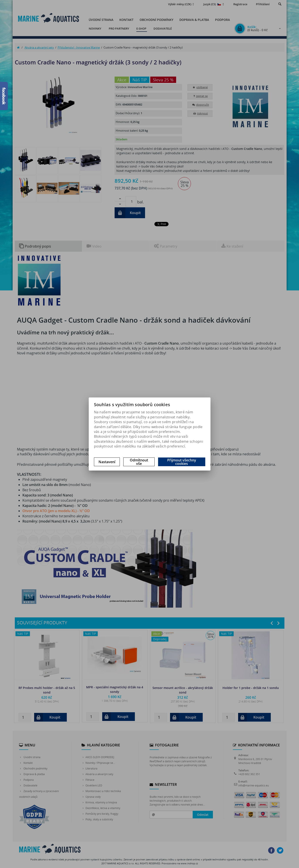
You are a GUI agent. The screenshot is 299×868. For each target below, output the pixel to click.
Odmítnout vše (139, 462)
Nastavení (107, 462)
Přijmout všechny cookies (182, 462)
